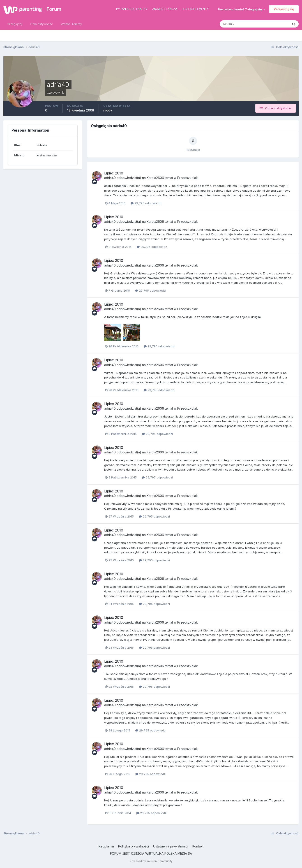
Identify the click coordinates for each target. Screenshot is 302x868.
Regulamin (106, 846)
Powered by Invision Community (151, 861)
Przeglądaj (15, 24)
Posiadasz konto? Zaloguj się (241, 9)
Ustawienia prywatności (171, 846)
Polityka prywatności (134, 846)
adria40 (110, 178)
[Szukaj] (237, 24)
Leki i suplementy (195, 9)
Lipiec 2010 (114, 173)
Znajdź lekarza (165, 9)
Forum (54, 9)
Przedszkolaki (188, 178)
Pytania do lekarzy (132, 9)
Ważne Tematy (71, 24)
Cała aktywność (41, 24)
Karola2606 (155, 178)
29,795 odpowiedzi (146, 203)
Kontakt (198, 846)
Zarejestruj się (284, 9)
